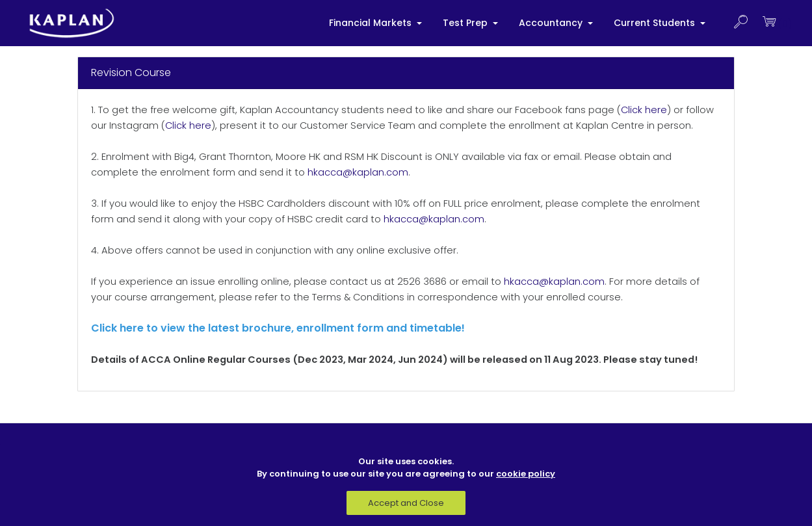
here (132, 328)
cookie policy (526, 474)
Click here (644, 110)
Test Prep (466, 23)
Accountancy (552, 23)
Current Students (656, 23)
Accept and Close (406, 503)
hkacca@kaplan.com (358, 172)
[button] (740, 23)
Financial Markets (372, 23)
